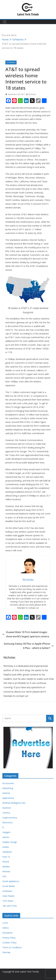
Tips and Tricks (10, 906)
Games (6, 837)
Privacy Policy (9, 938)
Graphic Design (10, 842)
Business (7, 808)
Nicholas (32, 94)
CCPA (5, 923)
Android (6, 793)
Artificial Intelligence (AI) (14, 803)
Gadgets (6, 832)
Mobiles (6, 867)
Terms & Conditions (12, 947)
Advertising (8, 788)
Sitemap (6, 952)
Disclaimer (7, 933)
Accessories (8, 783)
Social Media (9, 886)
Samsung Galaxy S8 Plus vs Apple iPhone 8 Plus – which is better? (29, 646)
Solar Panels (8, 896)
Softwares (11, 62)
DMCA (6, 928)
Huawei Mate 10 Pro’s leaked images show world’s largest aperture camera (26, 634)
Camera (6, 813)
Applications (8, 798)
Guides (6, 847)
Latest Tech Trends (29, 972)
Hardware (7, 852)
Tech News (8, 901)
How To (6, 857)
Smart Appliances (11, 881)
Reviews (6, 871)
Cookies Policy (9, 943)
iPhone (6, 862)
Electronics (8, 822)
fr (3, 827)
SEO (4, 876)
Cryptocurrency (10, 818)
